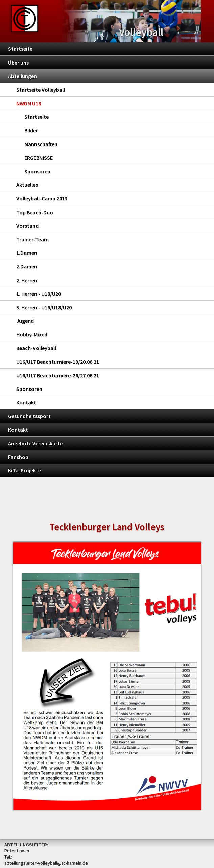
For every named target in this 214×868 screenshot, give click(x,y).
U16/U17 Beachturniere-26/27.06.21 (58, 375)
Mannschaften (41, 144)
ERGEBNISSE (39, 158)
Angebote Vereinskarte (35, 443)
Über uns (18, 63)
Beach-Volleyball (36, 348)
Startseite (20, 49)
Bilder (31, 130)
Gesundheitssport (29, 416)
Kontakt (26, 402)
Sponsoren (37, 171)
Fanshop (18, 457)
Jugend (25, 321)
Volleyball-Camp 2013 (42, 198)
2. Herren (27, 280)
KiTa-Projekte (25, 470)
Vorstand (27, 226)
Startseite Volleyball (41, 90)
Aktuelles (27, 185)
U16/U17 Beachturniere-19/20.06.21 (58, 362)
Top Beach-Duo (35, 212)
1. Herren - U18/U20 (39, 294)
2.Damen (27, 266)
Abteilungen (22, 76)
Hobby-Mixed (32, 334)
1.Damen (27, 253)
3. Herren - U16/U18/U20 (44, 307)
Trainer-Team (32, 239)
